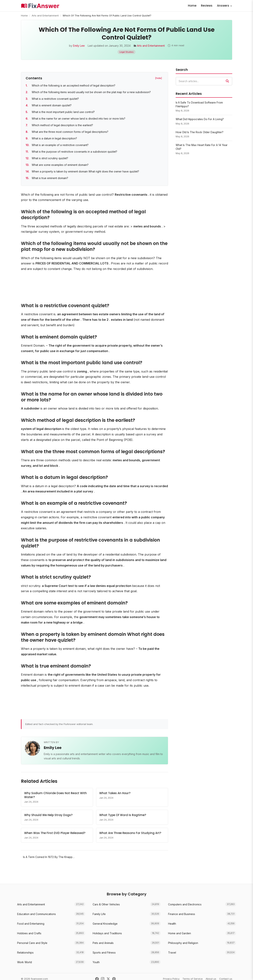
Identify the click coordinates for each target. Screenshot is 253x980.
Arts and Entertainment (45, 15)
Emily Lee (79, 46)
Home (192, 6)
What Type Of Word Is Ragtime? (123, 815)
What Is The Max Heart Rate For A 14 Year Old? (202, 147)
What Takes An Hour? (115, 793)
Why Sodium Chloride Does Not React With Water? (55, 795)
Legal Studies (126, 52)
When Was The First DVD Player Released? (55, 833)
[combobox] (204, 81)
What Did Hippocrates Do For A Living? (200, 119)
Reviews (207, 6)
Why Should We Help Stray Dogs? (48, 815)
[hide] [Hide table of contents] (158, 78)
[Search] (227, 81)
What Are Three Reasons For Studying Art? (130, 833)
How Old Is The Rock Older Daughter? (200, 132)
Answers (225, 6)
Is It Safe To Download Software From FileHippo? (199, 104)
